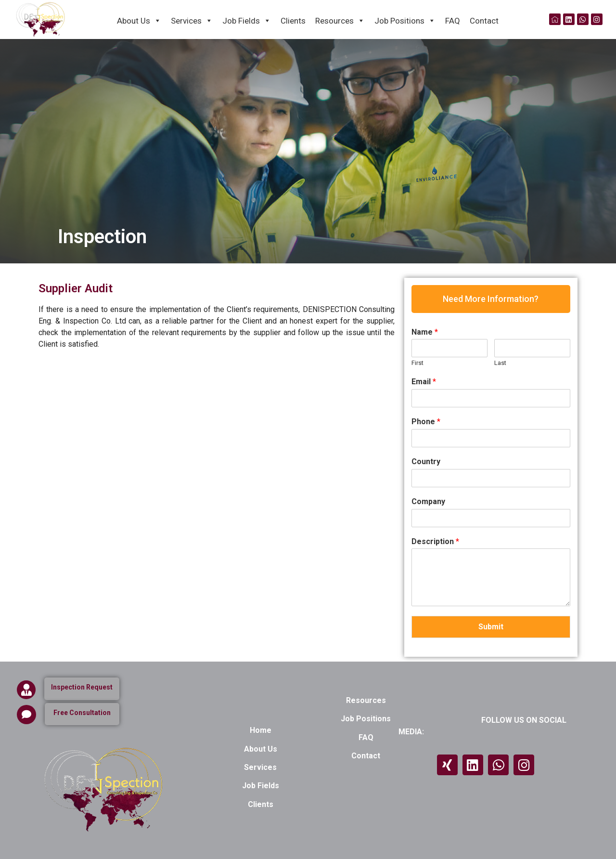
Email (424, 382)
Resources (340, 20)
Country (426, 462)
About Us (139, 20)
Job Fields (247, 20)
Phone (426, 422)
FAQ (453, 21)
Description (435, 541)
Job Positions (405, 20)
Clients (293, 21)
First (417, 363)
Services (192, 20)
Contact (484, 21)
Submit (491, 627)
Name (425, 332)
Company (428, 501)
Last (500, 363)
